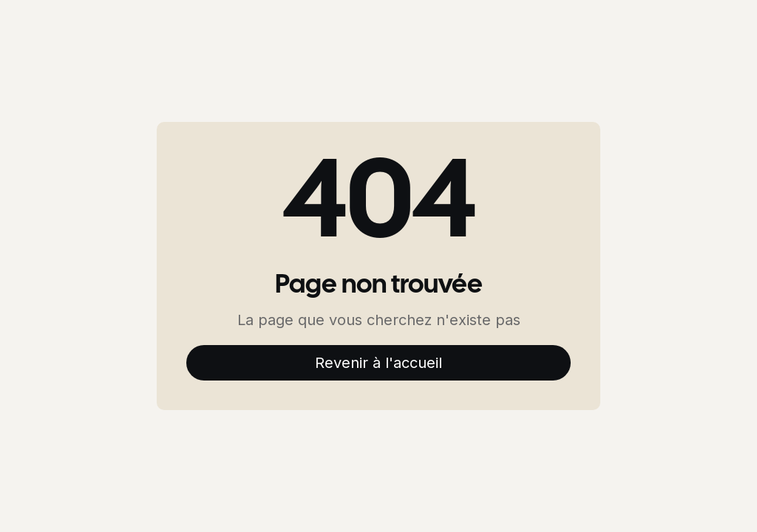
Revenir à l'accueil (378, 363)
